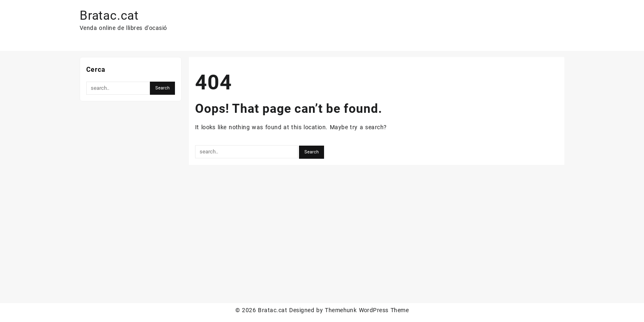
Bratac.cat (109, 15)
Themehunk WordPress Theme (367, 310)
